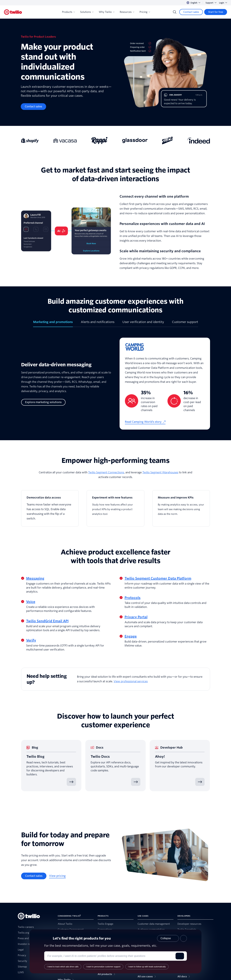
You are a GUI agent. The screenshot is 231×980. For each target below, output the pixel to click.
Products (68, 12)
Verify (31, 640)
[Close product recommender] (184, 938)
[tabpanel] (115, 386)
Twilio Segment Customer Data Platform (158, 578)
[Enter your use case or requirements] (111, 956)
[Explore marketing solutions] (43, 402)
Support (211, 3)
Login (223, 3)
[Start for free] (216, 12)
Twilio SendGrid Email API (47, 621)
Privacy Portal (136, 617)
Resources (127, 12)
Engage (131, 636)
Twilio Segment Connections (106, 472)
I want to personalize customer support (103, 967)
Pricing (145, 12)
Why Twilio (107, 12)
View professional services (131, 681)
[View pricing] (57, 876)
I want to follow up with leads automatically (147, 967)
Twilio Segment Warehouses (160, 472)
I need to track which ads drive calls (63, 967)
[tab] (53, 323)
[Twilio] (13, 12)
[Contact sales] (191, 12)
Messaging (35, 578)
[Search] (175, 12)
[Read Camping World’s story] (145, 422)
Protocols (133, 598)
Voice (31, 602)
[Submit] (180, 956)
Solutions (87, 12)
